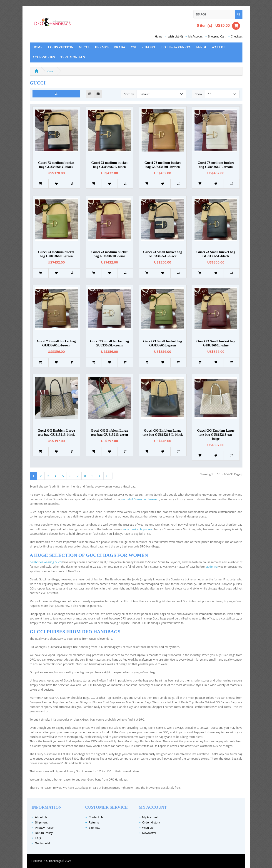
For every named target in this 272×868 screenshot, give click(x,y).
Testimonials (72, 57)
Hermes (102, 47)
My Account (150, 817)
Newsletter (149, 833)
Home (159, 37)
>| (108, 476)
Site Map (95, 828)
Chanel (149, 47)
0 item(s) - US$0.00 (219, 26)
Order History (151, 822)
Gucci (84, 47)
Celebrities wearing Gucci (46, 562)
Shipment (41, 822)
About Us (41, 817)
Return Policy (44, 833)
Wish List (148, 828)
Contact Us (96, 817)
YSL (134, 47)
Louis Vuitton (61, 47)
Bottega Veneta (176, 47)
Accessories (44, 57)
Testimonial (42, 843)
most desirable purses (138, 529)
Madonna (211, 567)
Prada (120, 47)
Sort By (129, 94)
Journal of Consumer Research (140, 499)
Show (198, 94)
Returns (94, 822)
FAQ (38, 838)
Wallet (218, 47)
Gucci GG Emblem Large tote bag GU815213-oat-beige (216, 435)
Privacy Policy (44, 828)
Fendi (201, 47)
